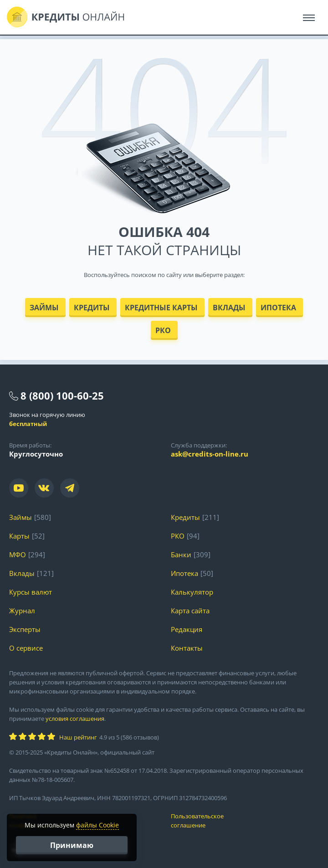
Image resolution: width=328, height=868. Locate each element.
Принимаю (72, 845)
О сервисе (26, 648)
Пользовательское (245, 821)
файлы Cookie (97, 825)
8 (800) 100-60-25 (62, 395)
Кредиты (92, 308)
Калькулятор (192, 592)
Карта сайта (190, 611)
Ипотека (278, 308)
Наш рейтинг (78, 737)
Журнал (22, 611)
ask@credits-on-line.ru (210, 454)
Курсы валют (31, 592)
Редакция (187, 629)
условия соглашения (75, 719)
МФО (18, 555)
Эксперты (25, 629)
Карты (19, 536)
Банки (181, 555)
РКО (163, 330)
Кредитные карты (161, 308)
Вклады (229, 308)
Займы (44, 308)
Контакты (187, 648)
